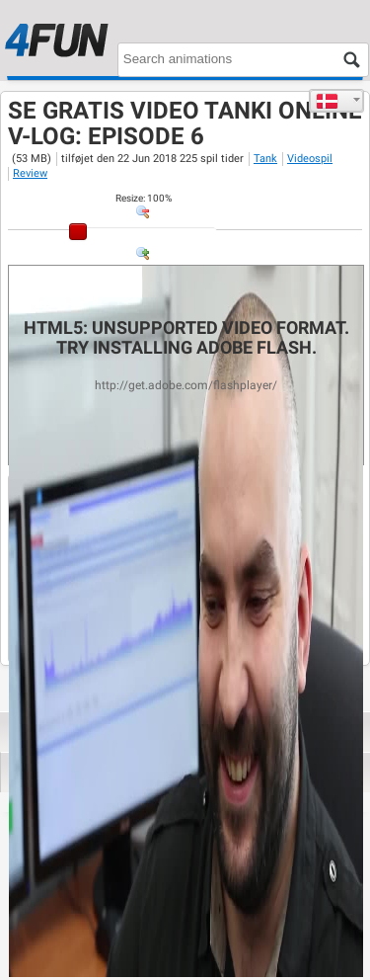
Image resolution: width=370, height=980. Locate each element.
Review (30, 173)
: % (144, 198)
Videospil (310, 159)
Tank (265, 159)
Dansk (327, 101)
